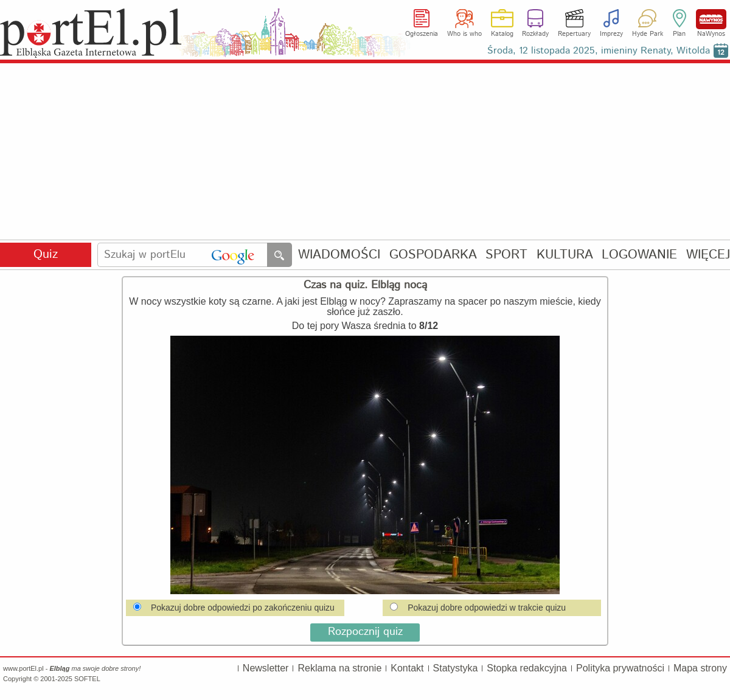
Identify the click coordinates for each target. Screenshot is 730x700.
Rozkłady (535, 34)
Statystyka (456, 668)
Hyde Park (648, 34)
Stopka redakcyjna (527, 668)
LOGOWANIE (639, 255)
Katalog (502, 34)
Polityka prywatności (620, 668)
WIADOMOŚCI (339, 255)
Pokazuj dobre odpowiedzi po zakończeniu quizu (234, 608)
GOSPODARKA (433, 255)
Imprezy (611, 34)
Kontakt (407, 668)
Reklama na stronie (339, 668)
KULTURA (565, 255)
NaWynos (711, 19)
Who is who (464, 34)
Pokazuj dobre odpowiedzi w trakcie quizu (478, 608)
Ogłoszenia (422, 34)
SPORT (506, 255)
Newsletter (266, 668)
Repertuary (574, 34)
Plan (679, 34)
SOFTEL (87, 679)
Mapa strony (700, 668)
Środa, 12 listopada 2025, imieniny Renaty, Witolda (599, 51)
